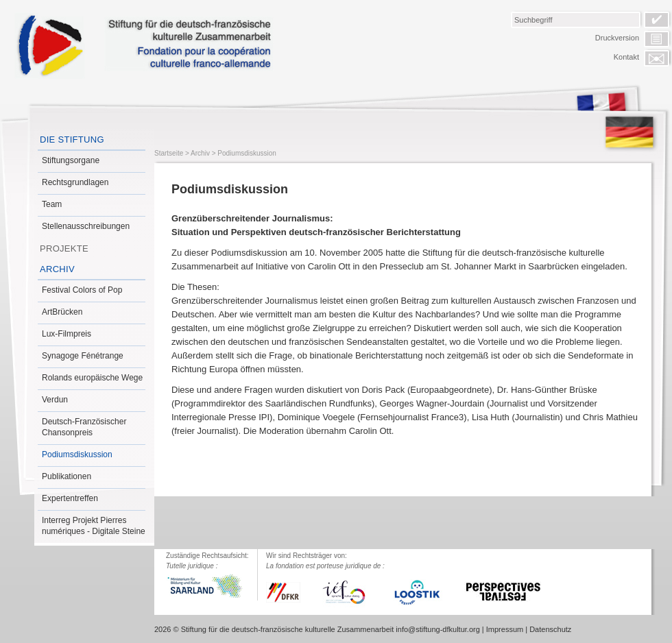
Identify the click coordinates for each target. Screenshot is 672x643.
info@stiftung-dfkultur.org (437, 629)
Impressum (505, 629)
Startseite (169, 153)
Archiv (57, 269)
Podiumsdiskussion (77, 454)
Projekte (64, 248)
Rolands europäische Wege (92, 378)
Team (52, 204)
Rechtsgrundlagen (75, 182)
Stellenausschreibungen (86, 226)
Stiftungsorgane (71, 160)
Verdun (55, 400)
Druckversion (617, 38)
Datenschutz (550, 629)
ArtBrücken (62, 312)
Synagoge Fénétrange (83, 356)
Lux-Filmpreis (67, 334)
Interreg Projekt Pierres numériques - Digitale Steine (94, 526)
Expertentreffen (70, 498)
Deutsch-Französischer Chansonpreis (84, 427)
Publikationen (67, 476)
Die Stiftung (72, 139)
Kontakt (626, 57)
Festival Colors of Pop (82, 290)
